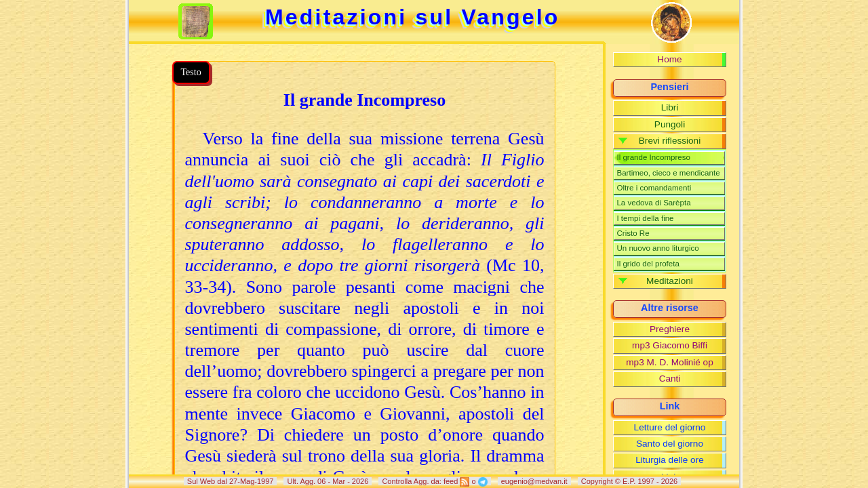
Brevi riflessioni (670, 141)
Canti (670, 379)
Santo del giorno (670, 444)
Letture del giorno (670, 427)
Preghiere (670, 329)
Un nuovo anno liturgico (657, 248)
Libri (670, 107)
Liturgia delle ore (670, 460)
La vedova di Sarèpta (653, 203)
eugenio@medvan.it (534, 481)
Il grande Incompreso (653, 157)
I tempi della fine (645, 218)
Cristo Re (633, 233)
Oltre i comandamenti (654, 188)
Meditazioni (670, 281)
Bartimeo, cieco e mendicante (668, 173)
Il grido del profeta (648, 264)
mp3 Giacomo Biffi (670, 345)
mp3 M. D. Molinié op (669, 362)
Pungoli (670, 124)
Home (669, 59)
